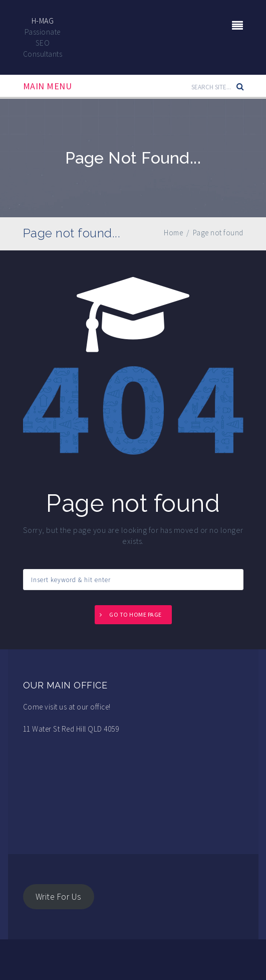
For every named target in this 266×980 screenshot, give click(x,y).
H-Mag (43, 21)
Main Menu (48, 86)
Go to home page (136, 614)
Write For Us (59, 897)
